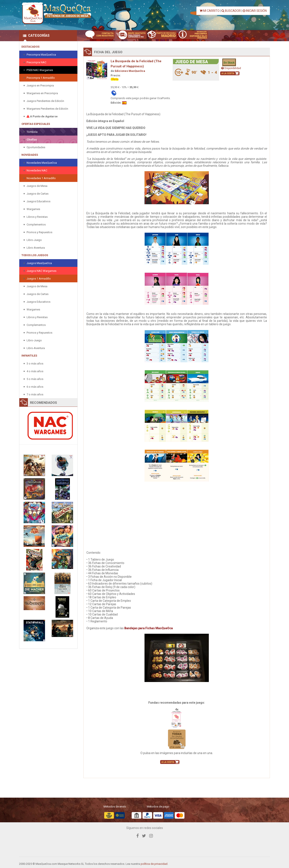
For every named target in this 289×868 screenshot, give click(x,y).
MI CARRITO (210, 11)
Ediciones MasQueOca (130, 71)
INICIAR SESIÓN (255, 11)
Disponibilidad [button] (231, 68)
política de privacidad (154, 864)
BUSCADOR (231, 11)
